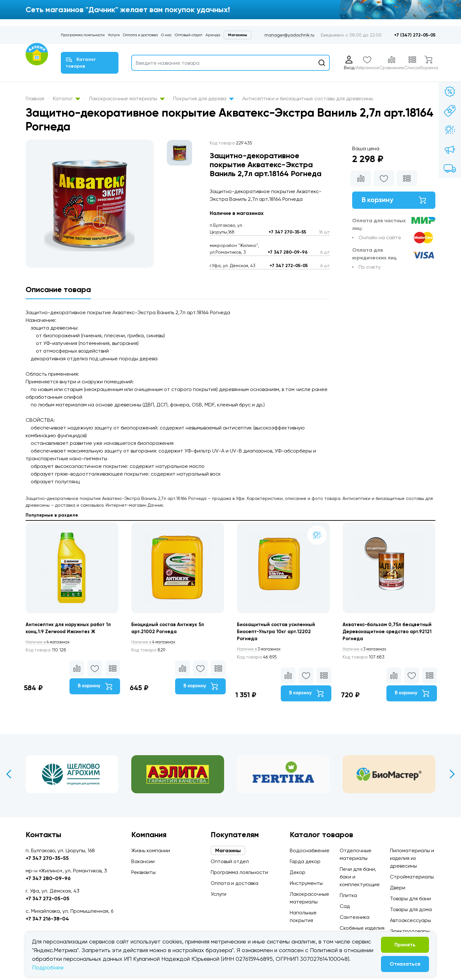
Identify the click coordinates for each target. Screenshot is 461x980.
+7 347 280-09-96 (288, 252)
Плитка (348, 895)
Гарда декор (305, 861)
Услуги (114, 35)
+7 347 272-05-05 (289, 266)
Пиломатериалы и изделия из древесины (412, 858)
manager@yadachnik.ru (289, 35)
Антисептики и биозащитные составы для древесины (308, 98)
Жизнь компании (151, 850)
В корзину (394, 201)
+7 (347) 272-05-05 (415, 35)
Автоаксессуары (410, 920)
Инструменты (306, 883)
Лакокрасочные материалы (127, 98)
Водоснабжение (310, 850)
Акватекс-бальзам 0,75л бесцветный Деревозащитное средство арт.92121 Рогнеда (382, 633)
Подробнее (48, 967)
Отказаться (405, 964)
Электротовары (410, 931)
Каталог (66, 98)
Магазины (238, 35)
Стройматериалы (412, 877)
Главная (35, 98)
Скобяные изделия (362, 928)
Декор (298, 872)
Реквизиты (143, 872)
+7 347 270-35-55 (287, 232)
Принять (405, 945)
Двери (398, 888)
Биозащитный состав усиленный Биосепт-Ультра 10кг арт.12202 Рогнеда (278, 633)
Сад (345, 906)
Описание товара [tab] (58, 289)
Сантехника (355, 917)
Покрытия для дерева (203, 98)
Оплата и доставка (140, 35)
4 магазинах (51, 643)
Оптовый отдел (189, 35)
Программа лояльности (83, 35)
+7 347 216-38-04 (47, 919)
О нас (166, 35)
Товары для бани (410, 898)
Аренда (213, 35)
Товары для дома (411, 909)
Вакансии (143, 861)
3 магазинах (262, 651)
